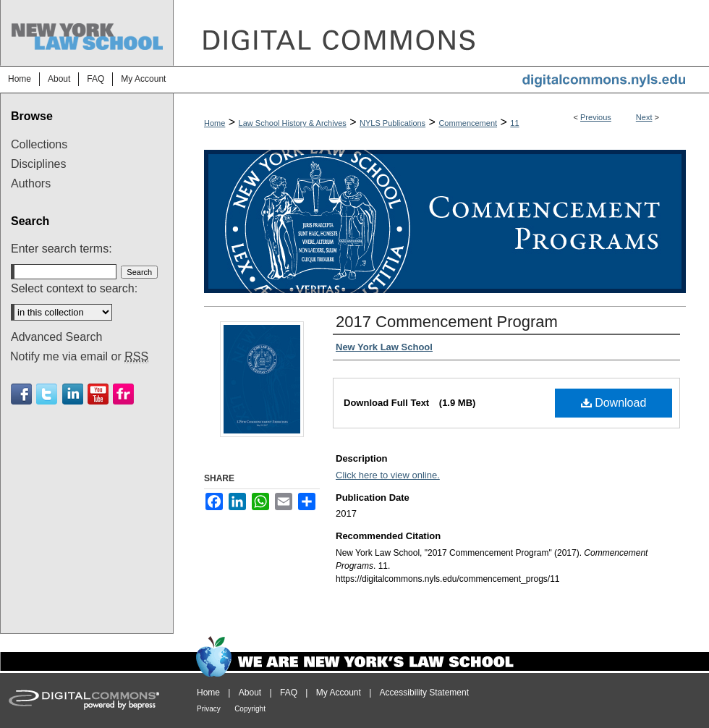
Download (614, 403)
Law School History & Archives (293, 123)
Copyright (250, 709)
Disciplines (38, 164)
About (250, 693)
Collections (39, 144)
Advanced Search (56, 337)
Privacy (209, 709)
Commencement (468, 123)
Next (644, 117)
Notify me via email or (79, 357)
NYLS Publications (392, 123)
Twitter (47, 394)
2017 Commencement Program (447, 322)
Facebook (21, 394)
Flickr (123, 394)
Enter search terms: (61, 249)
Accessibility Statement (424, 693)
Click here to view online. (388, 475)
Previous (596, 117)
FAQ (289, 693)
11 (514, 123)
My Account (339, 693)
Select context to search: (74, 288)
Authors (31, 183)
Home (215, 123)
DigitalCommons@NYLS (441, 33)
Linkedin (73, 394)
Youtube (98, 394)
